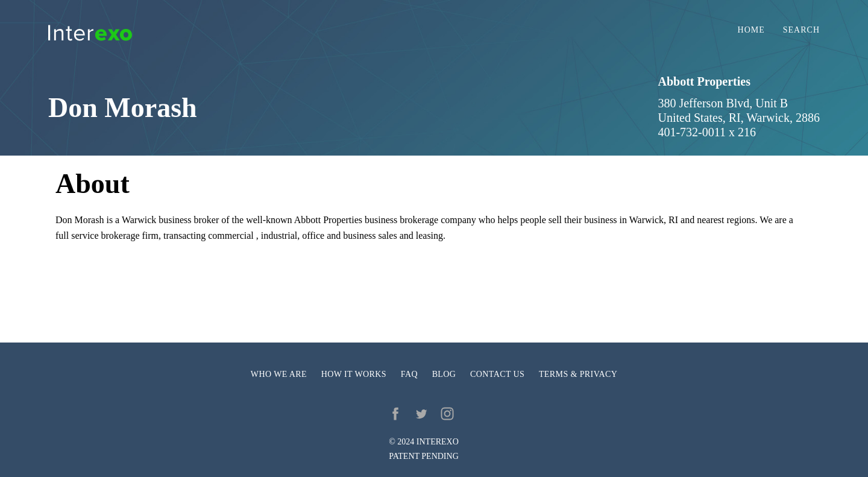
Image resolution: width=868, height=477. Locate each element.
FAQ (409, 374)
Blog (444, 374)
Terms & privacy (578, 374)
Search (801, 30)
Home (751, 30)
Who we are (279, 374)
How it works (354, 374)
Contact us (497, 374)
